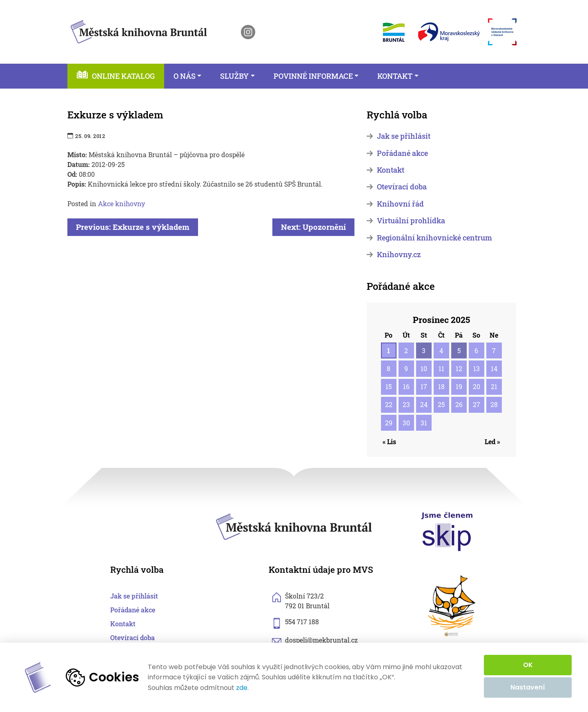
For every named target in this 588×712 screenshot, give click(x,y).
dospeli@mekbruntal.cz (321, 640)
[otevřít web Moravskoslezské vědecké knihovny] (502, 32)
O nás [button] (185, 76)
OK (528, 665)
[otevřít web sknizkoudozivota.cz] (452, 606)
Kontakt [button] (395, 76)
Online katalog (123, 76)
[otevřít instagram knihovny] (248, 32)
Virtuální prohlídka (411, 221)
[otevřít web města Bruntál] (393, 32)
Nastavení (528, 687)
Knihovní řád (400, 204)
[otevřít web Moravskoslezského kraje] (449, 32)
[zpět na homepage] (139, 30)
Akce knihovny (121, 204)
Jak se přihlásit (404, 136)
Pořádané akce (402, 153)
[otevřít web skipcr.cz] (447, 531)
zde (242, 688)
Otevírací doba (402, 187)
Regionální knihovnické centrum (434, 238)
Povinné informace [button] (313, 76)
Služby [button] (234, 76)
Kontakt (391, 170)
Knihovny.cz (399, 255)
